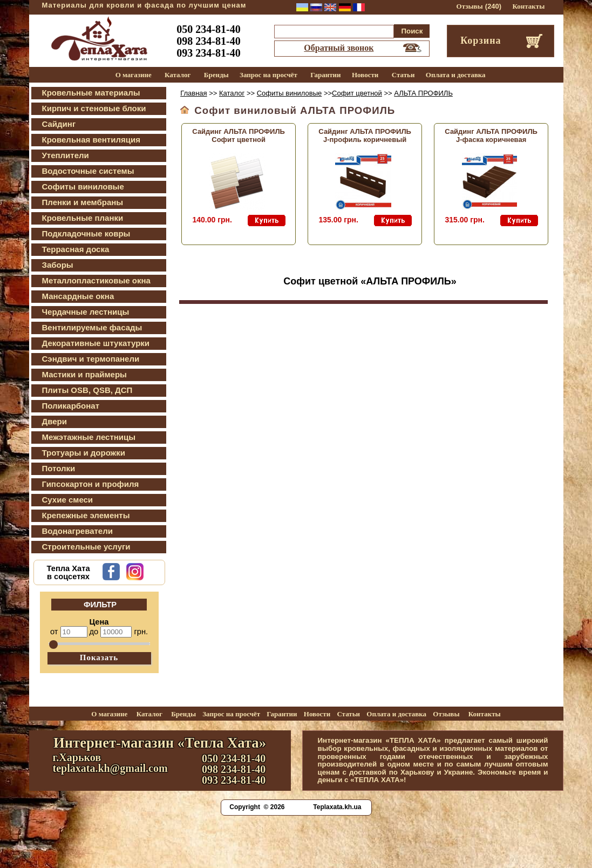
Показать (99, 657)
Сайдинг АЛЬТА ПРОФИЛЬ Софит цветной (239, 135)
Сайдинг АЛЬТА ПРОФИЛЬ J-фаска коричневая (491, 135)
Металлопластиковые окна (96, 280)
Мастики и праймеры (84, 374)
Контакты (529, 6)
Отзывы (470, 6)
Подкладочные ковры (86, 233)
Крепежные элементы (86, 515)
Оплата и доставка (456, 75)
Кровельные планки (83, 218)
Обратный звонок (339, 48)
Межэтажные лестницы (89, 437)
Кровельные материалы (91, 93)
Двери (55, 421)
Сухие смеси (68, 500)
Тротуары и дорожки (84, 453)
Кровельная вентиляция (91, 140)
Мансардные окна (78, 296)
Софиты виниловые (83, 187)
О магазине (134, 75)
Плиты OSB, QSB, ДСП (87, 390)
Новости (365, 75)
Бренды (216, 75)
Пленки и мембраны (83, 202)
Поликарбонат (71, 406)
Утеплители (66, 155)
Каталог (178, 75)
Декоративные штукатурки (96, 343)
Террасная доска (76, 249)
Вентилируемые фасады (92, 327)
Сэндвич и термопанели (91, 359)
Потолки (59, 468)
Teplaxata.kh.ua (337, 807)
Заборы (58, 265)
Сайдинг (59, 124)
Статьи (403, 75)
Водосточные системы (88, 171)
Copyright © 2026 (257, 807)
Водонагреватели (77, 531)
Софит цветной (357, 93)
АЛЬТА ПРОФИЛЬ (423, 93)
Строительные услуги (86, 547)
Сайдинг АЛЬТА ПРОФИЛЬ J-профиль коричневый (365, 135)
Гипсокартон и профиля (91, 484)
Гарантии (325, 75)
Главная (193, 93)
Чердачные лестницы (86, 312)
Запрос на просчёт (268, 75)
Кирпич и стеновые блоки (94, 108)
